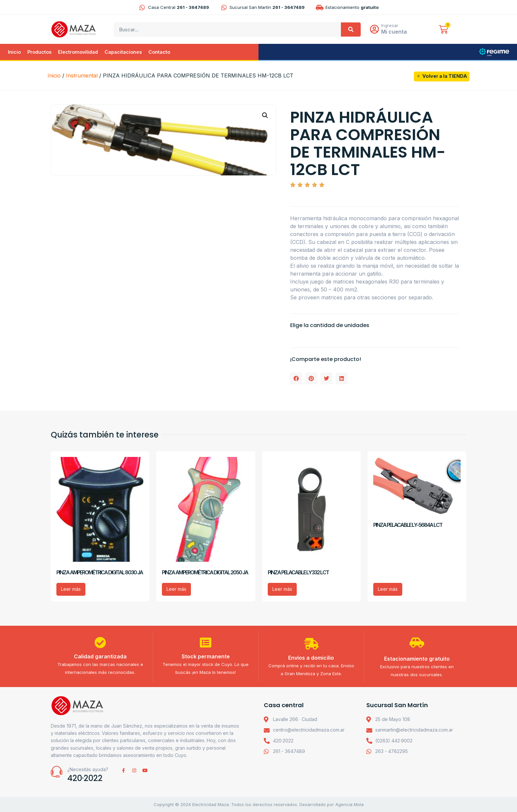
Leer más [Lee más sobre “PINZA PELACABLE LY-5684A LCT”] (388, 589)
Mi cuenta (394, 32)
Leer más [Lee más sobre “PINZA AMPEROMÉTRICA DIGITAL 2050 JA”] (176, 589)
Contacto (159, 52)
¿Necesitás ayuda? (88, 769)
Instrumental (82, 75)
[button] (265, 115)
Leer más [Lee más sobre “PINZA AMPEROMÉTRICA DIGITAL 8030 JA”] (71, 589)
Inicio (14, 52)
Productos (39, 52)
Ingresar (390, 25)
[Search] (351, 30)
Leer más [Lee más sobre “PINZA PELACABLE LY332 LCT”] (282, 589)
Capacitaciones (123, 52)
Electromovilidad (78, 52)
